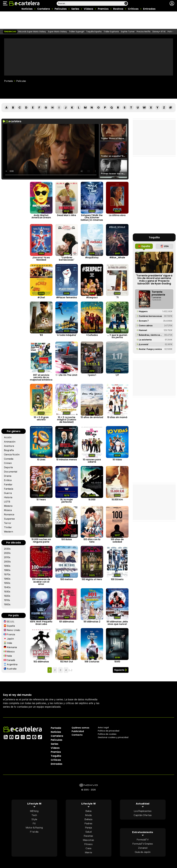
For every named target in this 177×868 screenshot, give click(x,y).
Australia (12, 669)
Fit (34, 823)
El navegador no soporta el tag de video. (51, 151)
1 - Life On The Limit (67, 375)
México (11, 652)
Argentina (12, 664)
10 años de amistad (92, 417)
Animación (10, 442)
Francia (11, 634)
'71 (117, 297)
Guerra (8, 493)
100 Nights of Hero (92, 579)
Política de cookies (107, 734)
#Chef (41, 297)
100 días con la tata (92, 541)
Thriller (8, 527)
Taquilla (56, 756)
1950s (7, 583)
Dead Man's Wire (67, 215)
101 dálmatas (67, 622)
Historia (8, 497)
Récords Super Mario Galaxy (32, 32)
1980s (7, 570)
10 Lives (41, 460)
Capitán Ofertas (143, 815)
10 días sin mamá (117, 417)
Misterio (8, 506)
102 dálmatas (41, 662)
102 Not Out (67, 662)
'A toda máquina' (67, 335)
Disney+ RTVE (159, 32)
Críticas (133, 9)
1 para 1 (92, 375)
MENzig (34, 811)
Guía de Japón (143, 852)
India (9, 643)
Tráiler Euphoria (111, 32)
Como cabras (146, 325)
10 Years (41, 500)
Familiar (8, 484)
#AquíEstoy (92, 258)
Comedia (9, 459)
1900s (7, 604)
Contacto (77, 735)
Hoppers (143, 311)
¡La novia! (144, 344)
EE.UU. (11, 622)
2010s (7, 557)
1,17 (117, 375)
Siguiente (119, 670)
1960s (7, 579)
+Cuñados (92, 335)
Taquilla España (94, 32)
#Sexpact (92, 297)
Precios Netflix (144, 32)
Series (75, 9)
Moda (88, 815)
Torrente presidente (158, 293)
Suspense (9, 519)
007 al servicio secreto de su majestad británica (41, 377)
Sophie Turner (128, 32)
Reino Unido (13, 630)
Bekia (89, 811)
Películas (61, 9)
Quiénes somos (80, 728)
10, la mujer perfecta (67, 501)
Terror (8, 523)
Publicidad (78, 731)
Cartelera (44, 9)
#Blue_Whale (117, 258)
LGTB (7, 502)
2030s (7, 549)
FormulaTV (143, 840)
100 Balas (67, 540)
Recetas (88, 836)
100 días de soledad (117, 541)
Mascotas (89, 840)
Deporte (8, 467)
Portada (8, 81)
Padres (88, 823)
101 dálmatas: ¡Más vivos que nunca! (117, 623)
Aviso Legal (103, 727)
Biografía (9, 450)
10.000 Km (117, 500)
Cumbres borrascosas (150, 316)
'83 (41, 335)
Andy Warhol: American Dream (41, 216)
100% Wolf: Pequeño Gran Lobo (41, 623)
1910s (7, 600)
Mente (89, 852)
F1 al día (34, 832)
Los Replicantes (143, 811)
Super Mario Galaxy (57, 32)
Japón (10, 639)
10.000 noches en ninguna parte (41, 541)
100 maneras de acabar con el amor (41, 582)
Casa (88, 848)
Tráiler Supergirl (77, 32)
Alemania (12, 647)
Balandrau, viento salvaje (150, 335)
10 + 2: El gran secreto (41, 418)
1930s (7, 592)
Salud (89, 832)
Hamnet (143, 330)
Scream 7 (144, 321)
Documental (11, 472)
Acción (8, 437)
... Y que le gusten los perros (117, 336)
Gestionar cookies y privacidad (113, 737)
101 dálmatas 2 (92, 622)
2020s (7, 553)
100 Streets (117, 579)
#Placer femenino (67, 297)
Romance (9, 514)
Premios (103, 9)
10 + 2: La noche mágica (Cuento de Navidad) (67, 420)
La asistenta (145, 340)
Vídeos (88, 9)
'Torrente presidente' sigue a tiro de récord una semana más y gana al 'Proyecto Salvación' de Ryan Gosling (154, 280)
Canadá (11, 660)
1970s (7, 574)
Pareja (88, 828)
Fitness (88, 844)
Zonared (143, 848)
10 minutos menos (67, 460)
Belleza (88, 819)
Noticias (27, 9)
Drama (8, 476)
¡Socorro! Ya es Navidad (41, 259)
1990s (7, 566)
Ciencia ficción (12, 454)
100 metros (67, 579)
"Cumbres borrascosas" (67, 259)
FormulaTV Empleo (143, 844)
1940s (7, 587)
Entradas (149, 9)
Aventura (9, 446)
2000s (7, 562)
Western (8, 532)
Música (8, 510)
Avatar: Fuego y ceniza (150, 349)
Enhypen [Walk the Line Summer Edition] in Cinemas (92, 218)
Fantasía (9, 489)
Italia (9, 656)
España (11, 626)
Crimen (8, 463)
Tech (34, 815)
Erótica (8, 480)
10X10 (117, 662)
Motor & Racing (34, 828)
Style (34, 819)
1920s (7, 596)
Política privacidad (109, 731)
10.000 (92, 500)
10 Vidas (117, 460)
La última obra (117, 215)
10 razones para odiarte (92, 461)
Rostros (118, 9)
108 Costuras (92, 662)
